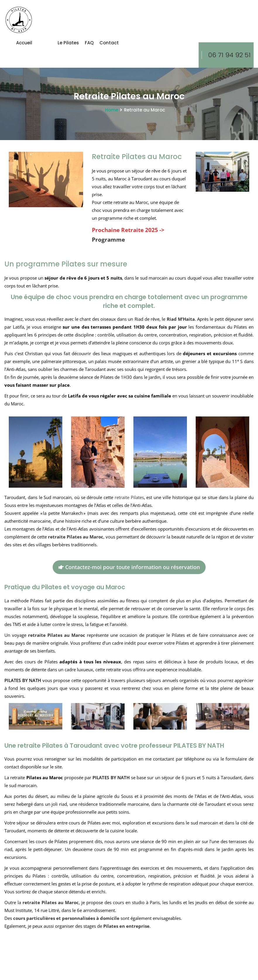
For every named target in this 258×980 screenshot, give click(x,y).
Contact (109, 43)
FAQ (89, 43)
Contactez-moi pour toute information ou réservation (129, 567)
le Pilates (68, 43)
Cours (45, 43)
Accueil (24, 43)
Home (112, 110)
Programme (108, 239)
